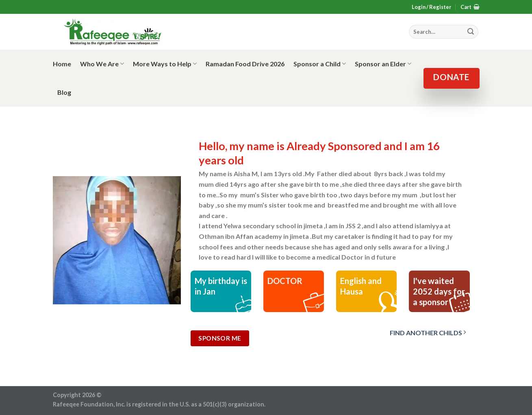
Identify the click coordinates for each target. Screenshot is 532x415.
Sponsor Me (220, 338)
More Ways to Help (165, 64)
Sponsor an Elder (383, 64)
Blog (64, 92)
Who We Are (102, 64)
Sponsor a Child (320, 64)
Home (62, 64)
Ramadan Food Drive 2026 (245, 64)
